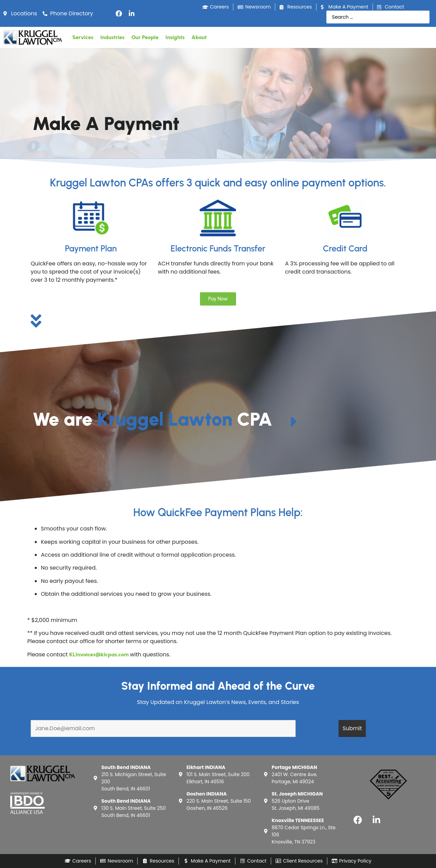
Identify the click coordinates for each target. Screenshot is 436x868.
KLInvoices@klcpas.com (99, 654)
